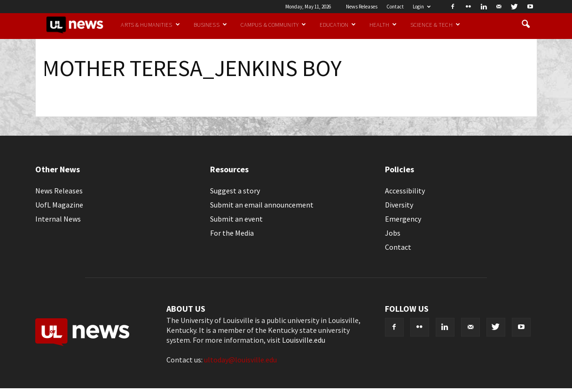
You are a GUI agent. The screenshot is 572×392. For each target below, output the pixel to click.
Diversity (399, 205)
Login (422, 7)
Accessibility (405, 191)
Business (210, 24)
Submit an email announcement (262, 205)
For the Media (232, 233)
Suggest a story (235, 191)
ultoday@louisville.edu (240, 360)
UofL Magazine (59, 205)
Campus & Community (273, 24)
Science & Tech (435, 24)
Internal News (58, 219)
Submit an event (236, 219)
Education (338, 24)
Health (383, 24)
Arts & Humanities (150, 24)
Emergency (403, 219)
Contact (395, 7)
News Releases (362, 7)
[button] (526, 24)
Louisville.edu (304, 340)
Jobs (393, 233)
